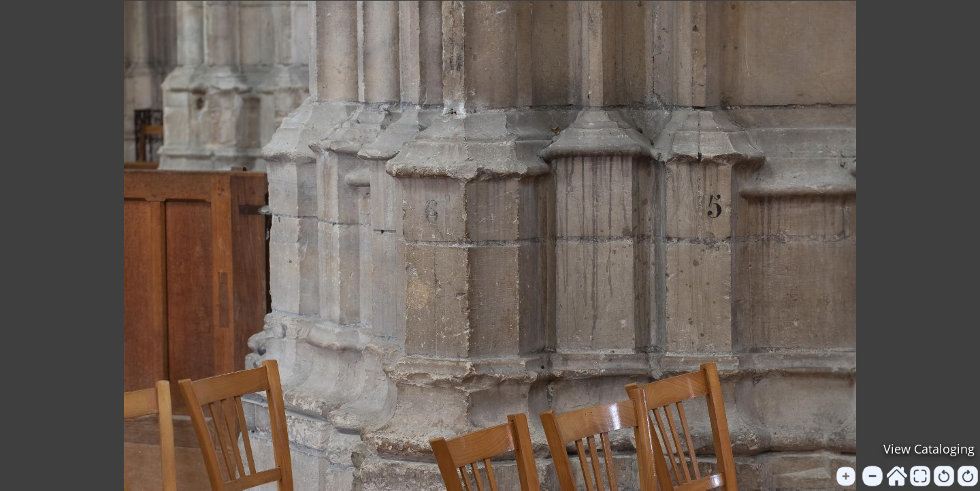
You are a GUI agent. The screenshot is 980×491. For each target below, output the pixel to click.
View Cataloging (929, 449)
